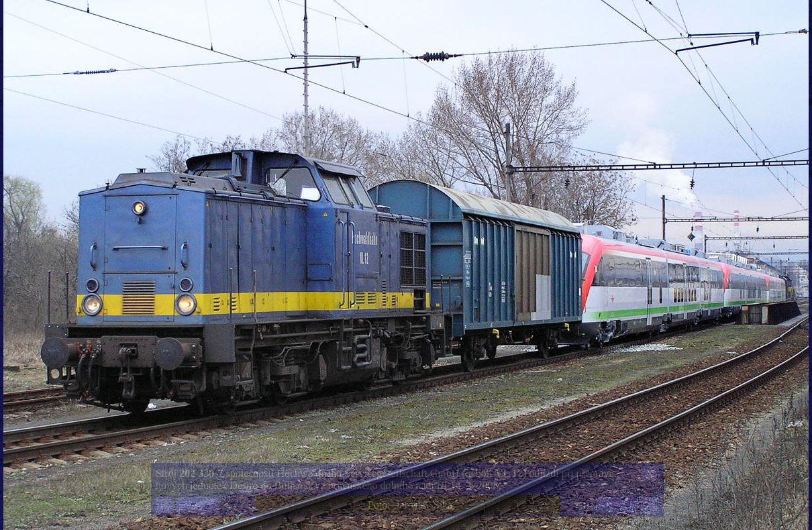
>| (650, 505)
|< (164, 505)
